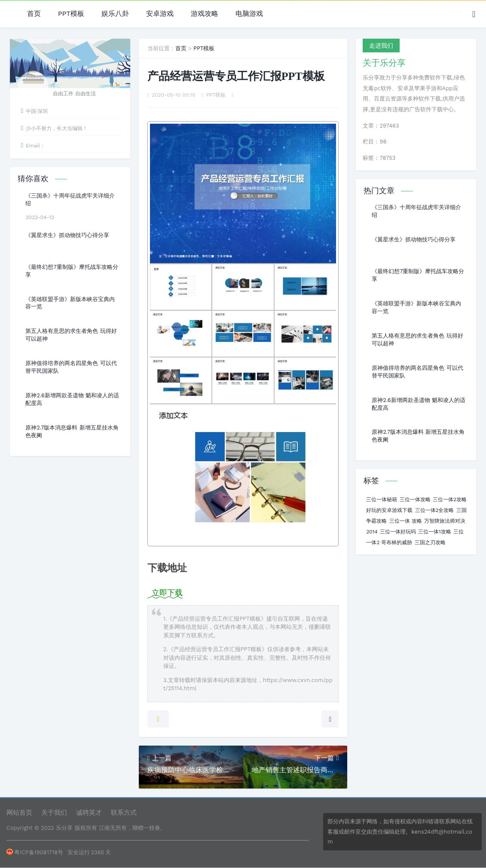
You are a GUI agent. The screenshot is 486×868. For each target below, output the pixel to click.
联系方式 (124, 813)
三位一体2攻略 (450, 499)
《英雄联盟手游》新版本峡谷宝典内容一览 (70, 303)
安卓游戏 (160, 14)
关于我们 (54, 813)
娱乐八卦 (115, 14)
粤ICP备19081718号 (35, 852)
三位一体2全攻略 (435, 510)
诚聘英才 (89, 813)
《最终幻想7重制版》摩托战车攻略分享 (72, 271)
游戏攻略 (205, 14)
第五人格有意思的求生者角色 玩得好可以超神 (71, 335)
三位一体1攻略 (435, 532)
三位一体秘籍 (382, 499)
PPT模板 (71, 14)
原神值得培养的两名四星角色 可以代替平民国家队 (71, 367)
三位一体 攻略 (406, 521)
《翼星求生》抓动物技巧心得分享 (67, 235)
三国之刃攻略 (430, 542)
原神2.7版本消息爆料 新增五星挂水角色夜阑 (72, 431)
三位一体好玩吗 (398, 532)
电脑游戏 (249, 14)
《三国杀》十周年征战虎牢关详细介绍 (70, 199)
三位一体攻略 (415, 499)
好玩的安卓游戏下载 (389, 510)
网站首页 (19, 813)
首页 (34, 14)
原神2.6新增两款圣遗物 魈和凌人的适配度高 (72, 399)
